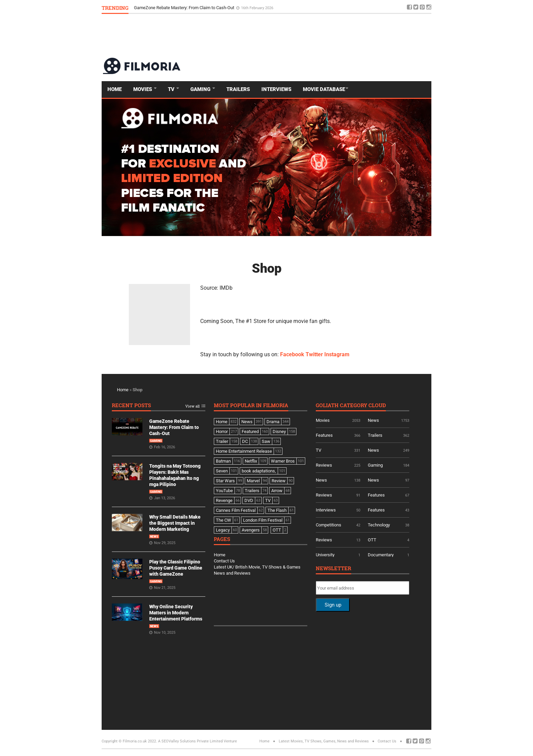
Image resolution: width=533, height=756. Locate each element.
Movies (143, 89)
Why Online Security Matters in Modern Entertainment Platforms (176, 613)
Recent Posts (131, 406)
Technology (379, 525)
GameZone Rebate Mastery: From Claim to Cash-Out (185, 8)
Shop (267, 268)
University (325, 555)
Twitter (314, 354)
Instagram (337, 354)
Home (115, 89)
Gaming (201, 89)
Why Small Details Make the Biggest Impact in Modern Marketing (175, 523)
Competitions (329, 525)
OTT (372, 540)
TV (172, 89)
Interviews (276, 89)
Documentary (381, 555)
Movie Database (324, 89)
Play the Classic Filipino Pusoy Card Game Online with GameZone (176, 568)
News (154, 537)
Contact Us (224, 561)
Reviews (324, 465)
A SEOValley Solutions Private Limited (190, 741)
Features (324, 435)
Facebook (292, 354)
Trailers (238, 89)
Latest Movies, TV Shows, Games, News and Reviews (324, 741)
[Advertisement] (308, 35)
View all (192, 406)
